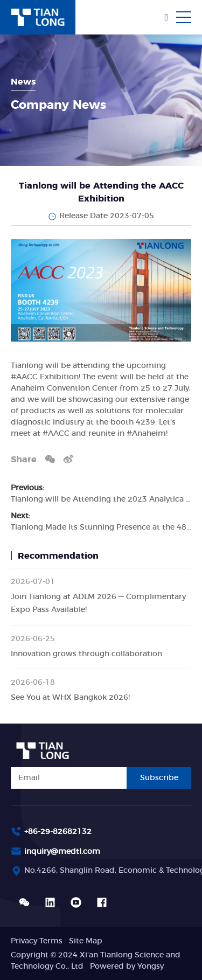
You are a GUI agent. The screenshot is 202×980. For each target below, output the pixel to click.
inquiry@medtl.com (62, 852)
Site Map (86, 941)
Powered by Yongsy (127, 967)
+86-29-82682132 (58, 832)
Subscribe (159, 778)
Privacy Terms (37, 941)
